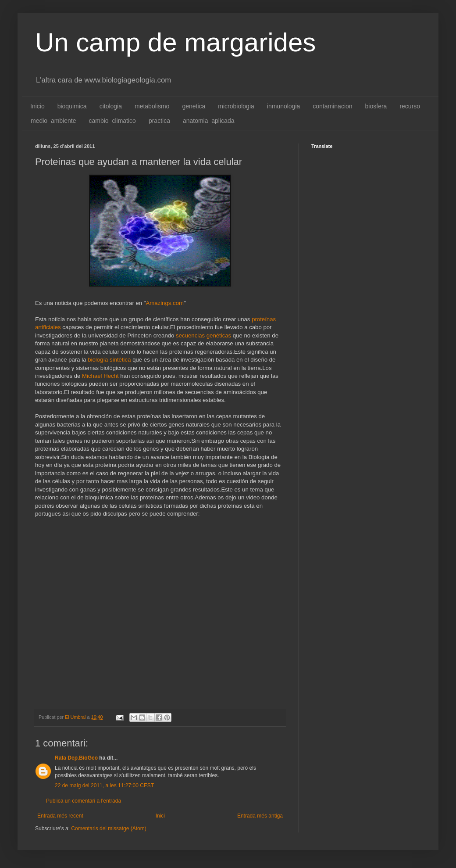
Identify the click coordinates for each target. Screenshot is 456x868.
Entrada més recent (60, 816)
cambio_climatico (112, 121)
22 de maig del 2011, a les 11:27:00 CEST (104, 786)
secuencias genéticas (203, 335)
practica (159, 121)
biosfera (376, 106)
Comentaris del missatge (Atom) (109, 829)
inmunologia (284, 106)
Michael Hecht (100, 376)
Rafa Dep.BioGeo (76, 758)
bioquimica (72, 106)
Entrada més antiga (260, 816)
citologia (111, 106)
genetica (194, 106)
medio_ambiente (53, 121)
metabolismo (152, 106)
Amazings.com (164, 303)
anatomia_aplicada (209, 121)
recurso (410, 106)
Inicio (37, 106)
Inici (160, 816)
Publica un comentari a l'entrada (84, 801)
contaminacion (332, 106)
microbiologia (236, 106)
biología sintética (109, 360)
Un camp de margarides (175, 42)
